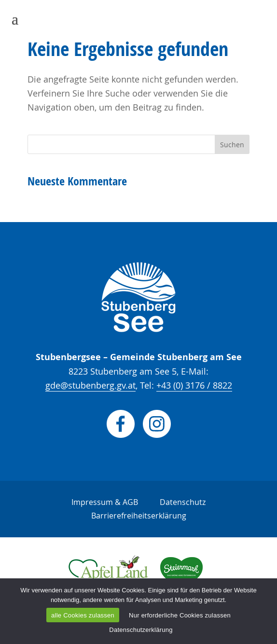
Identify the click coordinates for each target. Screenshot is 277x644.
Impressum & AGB (105, 502)
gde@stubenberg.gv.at (90, 385)
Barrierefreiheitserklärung (139, 516)
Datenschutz (183, 502)
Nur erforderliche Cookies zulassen (180, 615)
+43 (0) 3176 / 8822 (194, 385)
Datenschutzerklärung (141, 630)
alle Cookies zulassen (83, 615)
